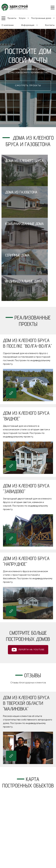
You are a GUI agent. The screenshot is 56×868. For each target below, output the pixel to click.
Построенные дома (43, 18)
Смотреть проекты (28, 86)
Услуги (24, 18)
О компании (8, 25)
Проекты (12, 18)
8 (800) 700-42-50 (47, 7)
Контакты (50, 25)
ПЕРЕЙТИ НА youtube (32, 650)
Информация (29, 25)
